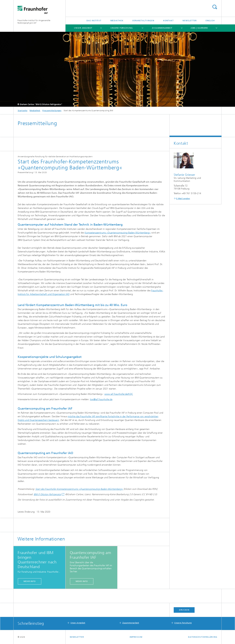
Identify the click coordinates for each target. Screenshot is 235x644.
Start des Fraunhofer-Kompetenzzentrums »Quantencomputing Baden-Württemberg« (79, 489)
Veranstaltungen (143, 21)
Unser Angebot (83, 28)
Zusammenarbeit (162, 28)
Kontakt (168, 21)
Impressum (136, 637)
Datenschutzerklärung (203, 637)
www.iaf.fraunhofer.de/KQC (119, 394)
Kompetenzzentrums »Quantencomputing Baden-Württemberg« (118, 233)
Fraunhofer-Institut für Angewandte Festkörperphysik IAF (34, 22)
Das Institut (94, 21)
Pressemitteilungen (52, 111)
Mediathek (117, 21)
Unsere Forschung (122, 28)
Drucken (184, 610)
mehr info (30, 581)
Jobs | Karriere (199, 28)
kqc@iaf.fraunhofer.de (101, 399)
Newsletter (190, 21)
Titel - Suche (215, 7)
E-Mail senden (183, 199)
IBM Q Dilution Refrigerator (48, 494)
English (210, 21)
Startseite (23, 111)
